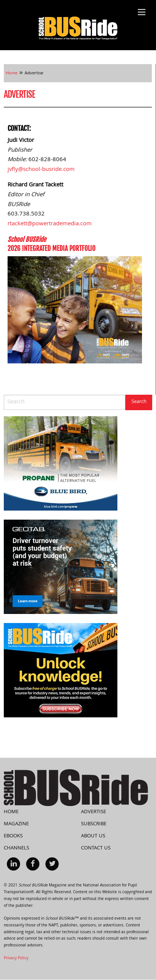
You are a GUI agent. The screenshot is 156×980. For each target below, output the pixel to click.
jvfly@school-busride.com (41, 170)
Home (11, 812)
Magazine (16, 824)
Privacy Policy (16, 958)
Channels (16, 848)
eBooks (13, 836)
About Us (93, 836)
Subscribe (94, 824)
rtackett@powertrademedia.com (50, 224)
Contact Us (96, 848)
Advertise (94, 812)
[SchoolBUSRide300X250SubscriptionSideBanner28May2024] (61, 671)
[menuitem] (13, 864)
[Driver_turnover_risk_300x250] (61, 567)
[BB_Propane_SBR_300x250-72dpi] (61, 464)
